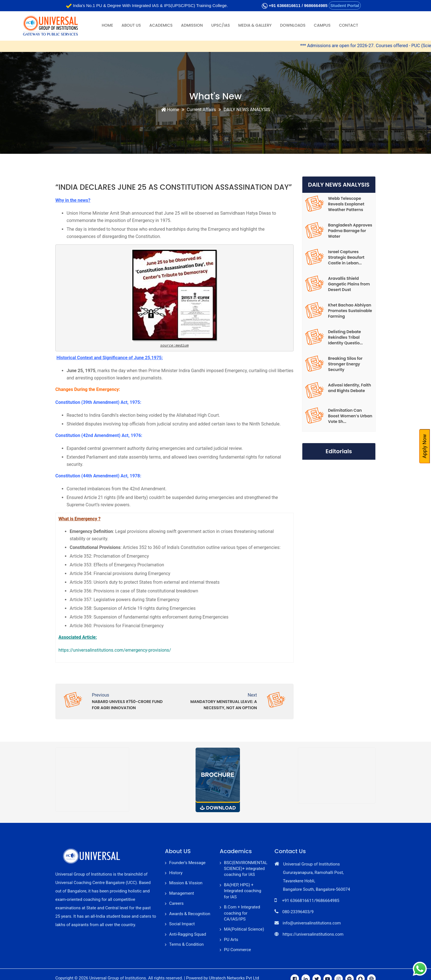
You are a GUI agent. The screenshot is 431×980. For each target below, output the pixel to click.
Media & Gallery (255, 25)
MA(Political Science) (244, 929)
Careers (176, 903)
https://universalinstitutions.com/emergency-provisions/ (115, 650)
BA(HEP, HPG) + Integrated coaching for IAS (243, 891)
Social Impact (182, 924)
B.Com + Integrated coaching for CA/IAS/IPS (242, 913)
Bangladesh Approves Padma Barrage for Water (350, 231)
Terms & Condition (186, 944)
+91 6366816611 (284, 5)
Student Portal (345, 5)
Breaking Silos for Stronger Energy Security (345, 364)
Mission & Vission (186, 883)
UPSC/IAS (221, 25)
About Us (131, 25)
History (176, 873)
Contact (348, 25)
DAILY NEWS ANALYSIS (247, 110)
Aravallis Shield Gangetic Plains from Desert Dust (349, 284)
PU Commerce (237, 950)
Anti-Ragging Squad (188, 934)
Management (182, 893)
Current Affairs (201, 110)
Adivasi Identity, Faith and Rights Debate (350, 388)
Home (107, 25)
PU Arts (231, 940)
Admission (192, 25)
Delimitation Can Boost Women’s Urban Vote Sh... (350, 416)
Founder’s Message (187, 863)
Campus (322, 25)
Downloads (293, 25)
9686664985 (316, 5)
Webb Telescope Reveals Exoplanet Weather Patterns (346, 204)
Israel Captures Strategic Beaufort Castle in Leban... (346, 257)
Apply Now (424, 446)
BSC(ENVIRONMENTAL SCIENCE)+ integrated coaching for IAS (246, 869)
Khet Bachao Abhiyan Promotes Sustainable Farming (350, 311)
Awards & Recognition (190, 914)
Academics (161, 25)
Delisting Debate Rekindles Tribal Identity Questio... (346, 337)
